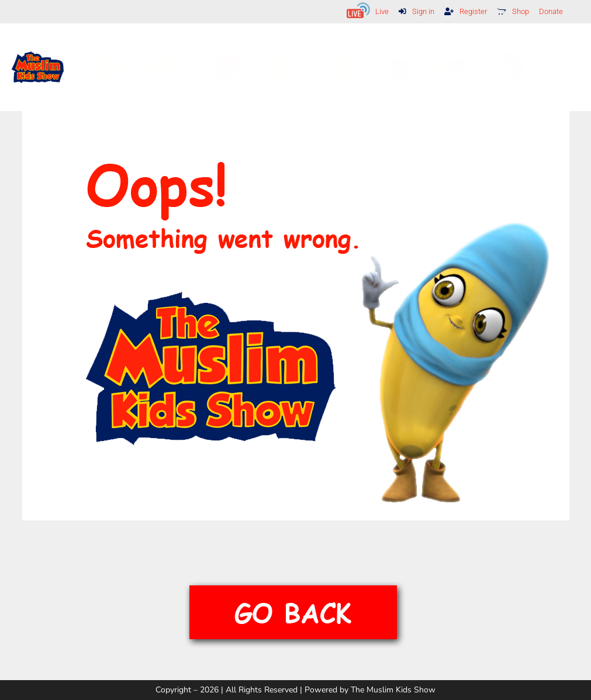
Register (461, 11)
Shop (510, 11)
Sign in (410, 11)
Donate (550, 11)
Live (374, 11)
